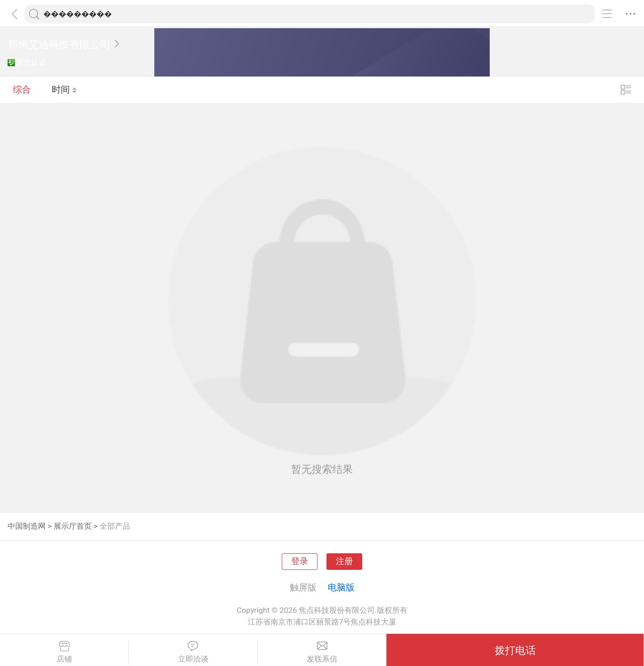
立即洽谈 (193, 652)
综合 (22, 89)
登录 (300, 561)
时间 (65, 89)
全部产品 (115, 526)
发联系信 (322, 652)
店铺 (64, 652)
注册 (344, 561)
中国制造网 (27, 526)
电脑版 (341, 587)
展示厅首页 (73, 526)
